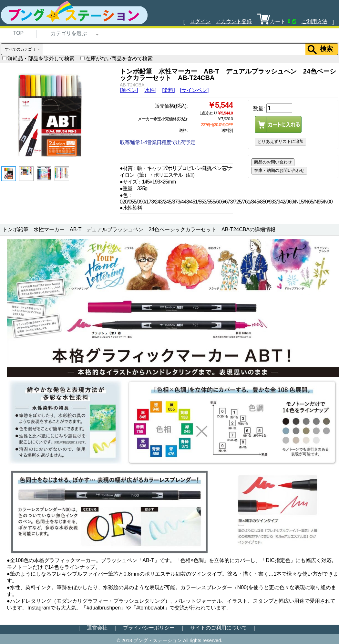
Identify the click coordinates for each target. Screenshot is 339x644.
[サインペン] (195, 90)
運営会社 (97, 628)
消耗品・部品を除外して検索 (38, 59)
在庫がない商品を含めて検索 (117, 59)
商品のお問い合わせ (273, 162)
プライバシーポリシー (149, 628)
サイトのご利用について (219, 628)
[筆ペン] (129, 90)
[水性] (150, 90)
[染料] (168, 90)
